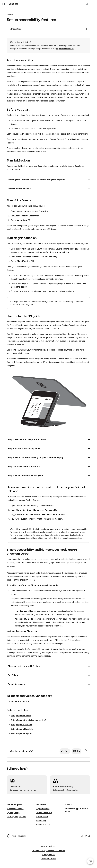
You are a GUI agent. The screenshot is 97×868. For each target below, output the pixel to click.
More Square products (17, 817)
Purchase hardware (15, 809)
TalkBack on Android (20, 701)
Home (11, 14)
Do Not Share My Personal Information (49, 851)
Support (13, 4)
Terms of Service (49, 859)
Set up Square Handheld (22, 729)
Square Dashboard (65, 49)
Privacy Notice (48, 855)
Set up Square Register (22, 733)
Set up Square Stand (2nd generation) (28, 720)
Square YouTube (43, 825)
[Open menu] (93, 4)
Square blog (41, 821)
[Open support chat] (90, 861)
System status (42, 817)
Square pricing (13, 813)
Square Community (44, 813)
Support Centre (43, 809)
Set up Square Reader (21, 716)
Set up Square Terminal (22, 725)
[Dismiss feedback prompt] (86, 750)
